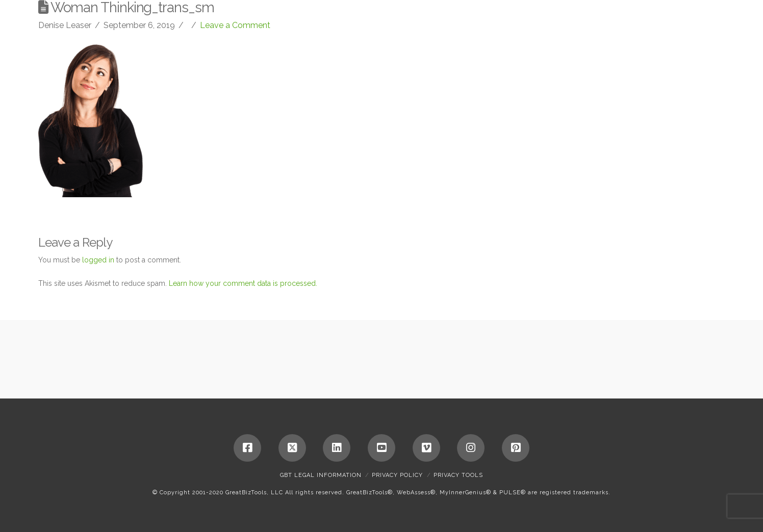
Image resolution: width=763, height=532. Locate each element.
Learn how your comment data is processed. (243, 283)
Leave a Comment (235, 25)
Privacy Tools (458, 475)
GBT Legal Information (321, 475)
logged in (98, 260)
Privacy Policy (397, 475)
